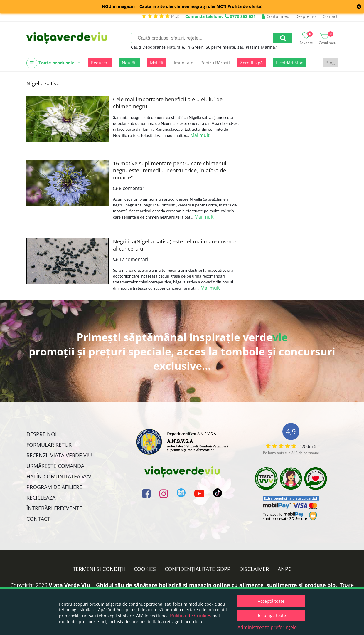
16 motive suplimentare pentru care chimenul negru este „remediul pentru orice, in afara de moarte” (170, 170)
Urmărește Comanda (55, 466)
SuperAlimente (220, 47)
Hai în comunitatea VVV (59, 476)
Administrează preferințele (267, 627)
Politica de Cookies (191, 616)
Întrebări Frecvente (54, 508)
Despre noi (306, 16)
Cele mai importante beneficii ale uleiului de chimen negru (168, 103)
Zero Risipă (251, 63)
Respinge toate (271, 615)
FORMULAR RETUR (49, 445)
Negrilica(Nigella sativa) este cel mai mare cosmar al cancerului (175, 245)
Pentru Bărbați (215, 63)
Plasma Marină (260, 47)
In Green (195, 47)
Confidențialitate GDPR (198, 569)
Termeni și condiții (99, 569)
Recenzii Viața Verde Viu (59, 455)
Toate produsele (54, 63)
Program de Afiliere (54, 487)
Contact (330, 16)
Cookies (145, 569)
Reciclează (41, 498)
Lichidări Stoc (289, 63)
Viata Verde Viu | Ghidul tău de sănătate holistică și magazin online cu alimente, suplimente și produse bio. (193, 585)
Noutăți (129, 63)
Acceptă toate (271, 601)
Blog (330, 63)
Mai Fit (157, 63)
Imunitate (183, 63)
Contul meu (275, 16)
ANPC (285, 569)
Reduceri (100, 63)
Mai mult (200, 135)
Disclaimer (254, 569)
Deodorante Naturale (163, 47)
